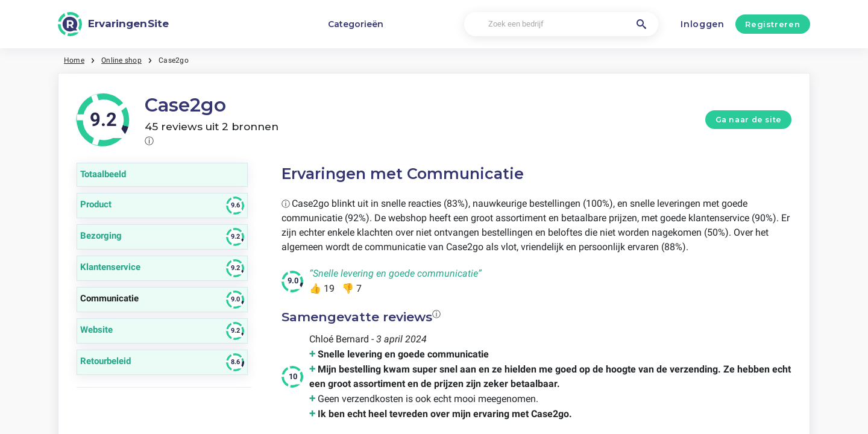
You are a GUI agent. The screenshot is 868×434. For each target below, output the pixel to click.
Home (74, 60)
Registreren (772, 24)
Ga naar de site (749, 120)
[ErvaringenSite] (113, 24)
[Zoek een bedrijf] (561, 24)
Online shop (121, 60)
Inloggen (703, 24)
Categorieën (356, 24)
